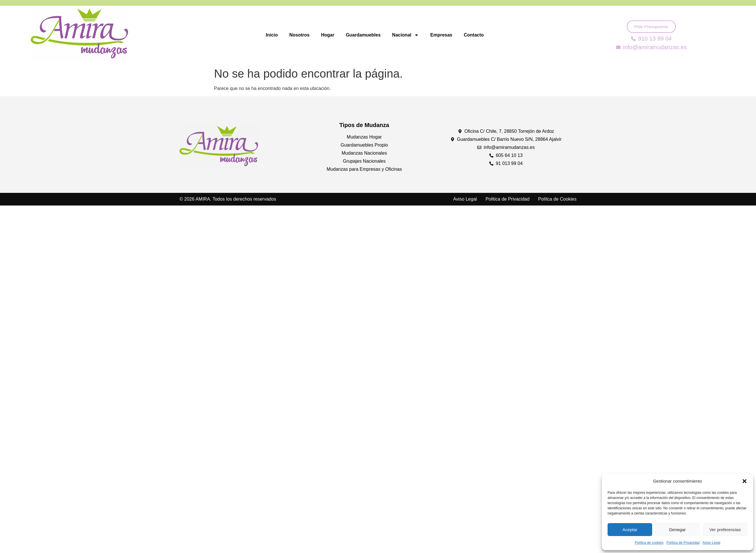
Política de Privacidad (683, 543)
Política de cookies (649, 543)
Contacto (474, 35)
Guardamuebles (363, 35)
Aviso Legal (711, 543)
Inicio (272, 35)
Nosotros (299, 35)
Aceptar (630, 530)
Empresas (441, 35)
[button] (744, 481)
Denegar (677, 530)
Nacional (405, 35)
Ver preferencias (725, 530)
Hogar (328, 35)
